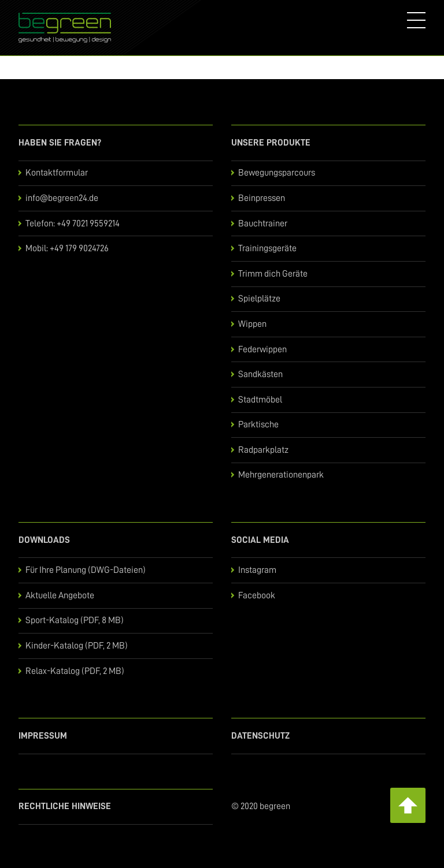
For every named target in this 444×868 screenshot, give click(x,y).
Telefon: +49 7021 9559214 (73, 223)
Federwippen (262, 349)
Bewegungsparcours (277, 173)
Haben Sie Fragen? (60, 143)
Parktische (258, 424)
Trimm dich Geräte (273, 274)
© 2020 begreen (261, 806)
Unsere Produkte (271, 143)
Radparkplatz (263, 450)
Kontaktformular (57, 173)
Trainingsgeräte (267, 248)
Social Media (260, 540)
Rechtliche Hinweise (65, 806)
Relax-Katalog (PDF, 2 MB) (75, 671)
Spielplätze (259, 299)
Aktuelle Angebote (60, 595)
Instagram (257, 570)
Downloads (44, 540)
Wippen (252, 324)
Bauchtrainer (263, 223)
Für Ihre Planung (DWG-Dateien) (86, 570)
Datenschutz (260, 736)
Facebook (257, 595)
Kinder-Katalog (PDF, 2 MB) (77, 646)
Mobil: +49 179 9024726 (67, 248)
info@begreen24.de (62, 198)
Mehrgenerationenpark (281, 475)
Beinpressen (262, 198)
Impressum (43, 736)
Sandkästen (260, 374)
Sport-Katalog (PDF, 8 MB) (75, 620)
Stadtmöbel (260, 400)
